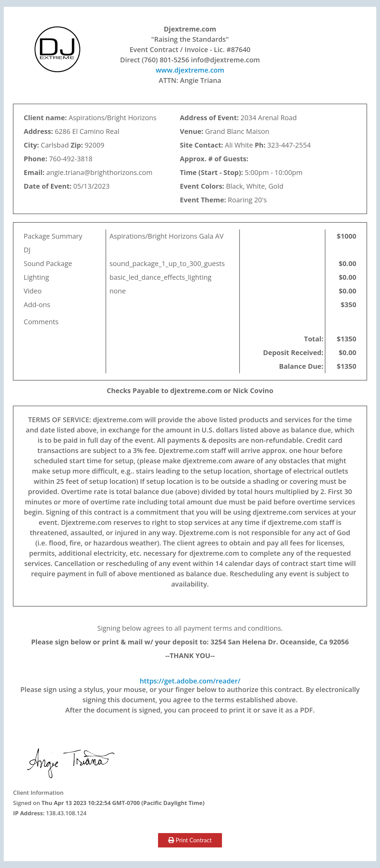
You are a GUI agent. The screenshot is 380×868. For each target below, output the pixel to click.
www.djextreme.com (190, 70)
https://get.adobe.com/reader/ (190, 681)
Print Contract (190, 840)
